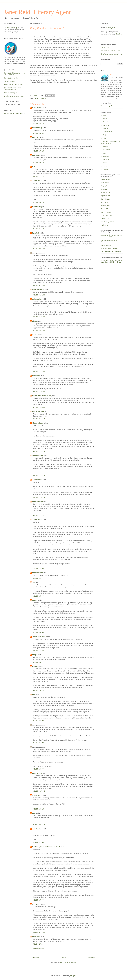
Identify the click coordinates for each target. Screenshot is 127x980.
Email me (119, 34)
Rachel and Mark (38, 411)
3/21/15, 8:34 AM (38, 133)
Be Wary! (104, 166)
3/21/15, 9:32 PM (38, 769)
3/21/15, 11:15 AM (39, 371)
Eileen (34, 321)
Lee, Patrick (104, 202)
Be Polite (104, 135)
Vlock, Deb (104, 225)
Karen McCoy (37, 773)
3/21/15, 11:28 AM (39, 391)
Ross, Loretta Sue (106, 215)
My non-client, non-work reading (14, 114)
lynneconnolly (37, 128)
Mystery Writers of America (109, 248)
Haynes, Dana (105, 196)
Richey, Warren (106, 212)
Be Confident (105, 125)
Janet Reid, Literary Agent (37, 12)
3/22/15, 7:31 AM (38, 809)
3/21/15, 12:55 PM (39, 475)
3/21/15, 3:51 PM (38, 596)
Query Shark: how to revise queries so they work (13, 89)
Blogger (73, 976)
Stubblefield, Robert (107, 222)
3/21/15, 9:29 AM (38, 203)
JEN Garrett (36, 904)
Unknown (36, 167)
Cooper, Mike (105, 186)
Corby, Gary (104, 189)
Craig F (35, 600)
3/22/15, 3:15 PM (38, 843)
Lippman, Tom (105, 206)
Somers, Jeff (105, 219)
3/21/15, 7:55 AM (38, 124)
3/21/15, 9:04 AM (38, 163)
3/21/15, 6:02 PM (38, 633)
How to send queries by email (13, 85)
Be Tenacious (105, 160)
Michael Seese (37, 108)
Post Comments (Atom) (68, 963)
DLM (34, 695)
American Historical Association (111, 252)
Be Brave (104, 119)
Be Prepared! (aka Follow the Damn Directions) (110, 142)
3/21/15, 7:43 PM (38, 721)
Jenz (34, 582)
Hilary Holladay (106, 199)
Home (64, 958)
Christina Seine (38, 423)
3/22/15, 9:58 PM (38, 900)
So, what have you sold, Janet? (14, 96)
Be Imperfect (105, 128)
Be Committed (105, 122)
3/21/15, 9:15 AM (38, 176)
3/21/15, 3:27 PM (38, 578)
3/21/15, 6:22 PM (38, 650)
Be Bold (103, 115)
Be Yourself (104, 169)
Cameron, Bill (105, 183)
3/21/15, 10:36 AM (39, 249)
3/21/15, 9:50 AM (38, 229)
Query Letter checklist (11, 78)
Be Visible (104, 163)
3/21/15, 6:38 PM (38, 662)
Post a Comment (38, 948)
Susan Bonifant (38, 455)
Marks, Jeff (104, 209)
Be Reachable (105, 150)
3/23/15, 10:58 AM (39, 932)
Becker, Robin (105, 179)
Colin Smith (36, 155)
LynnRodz (36, 233)
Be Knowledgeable (107, 132)
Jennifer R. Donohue (40, 637)
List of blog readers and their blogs (112, 54)
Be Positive (104, 138)
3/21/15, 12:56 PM (39, 497)
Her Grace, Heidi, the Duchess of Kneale (46, 847)
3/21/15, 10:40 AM (39, 295)
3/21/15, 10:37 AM (39, 285)
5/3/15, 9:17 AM (38, 944)
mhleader (36, 335)
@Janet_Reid (110, 28)
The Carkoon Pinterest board (110, 51)
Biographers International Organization (109, 241)
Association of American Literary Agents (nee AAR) (111, 236)
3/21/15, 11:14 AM (39, 331)
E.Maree (35, 666)
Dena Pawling (37, 207)
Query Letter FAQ (10, 81)
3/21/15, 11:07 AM (39, 317)
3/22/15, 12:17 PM (39, 825)
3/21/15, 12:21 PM (39, 419)
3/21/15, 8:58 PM (38, 743)
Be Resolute (105, 156)
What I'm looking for (10, 93)
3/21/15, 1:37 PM (38, 569)
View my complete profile (109, 106)
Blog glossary (105, 48)
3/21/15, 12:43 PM (39, 451)
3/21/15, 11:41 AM (39, 407)
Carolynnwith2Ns (38, 290)
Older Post (92, 958)
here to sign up (12, 28)
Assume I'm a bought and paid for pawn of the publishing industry (112, 261)
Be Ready (104, 153)
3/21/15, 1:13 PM (38, 515)
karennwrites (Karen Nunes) (42, 396)
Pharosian (36, 137)
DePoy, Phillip (105, 192)
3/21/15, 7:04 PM (38, 690)
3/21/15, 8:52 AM (38, 151)
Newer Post (36, 958)
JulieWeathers (37, 181)
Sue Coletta (36, 937)
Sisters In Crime (106, 245)
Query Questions (41, 98)
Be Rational (104, 147)
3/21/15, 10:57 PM (39, 791)
